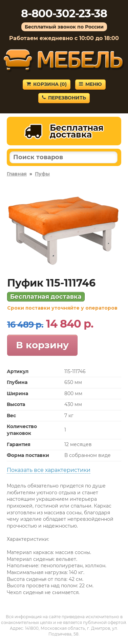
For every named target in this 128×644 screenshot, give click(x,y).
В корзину (42, 345)
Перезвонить (64, 98)
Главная (17, 174)
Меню (90, 84)
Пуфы (42, 174)
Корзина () (47, 84)
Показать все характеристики (49, 470)
